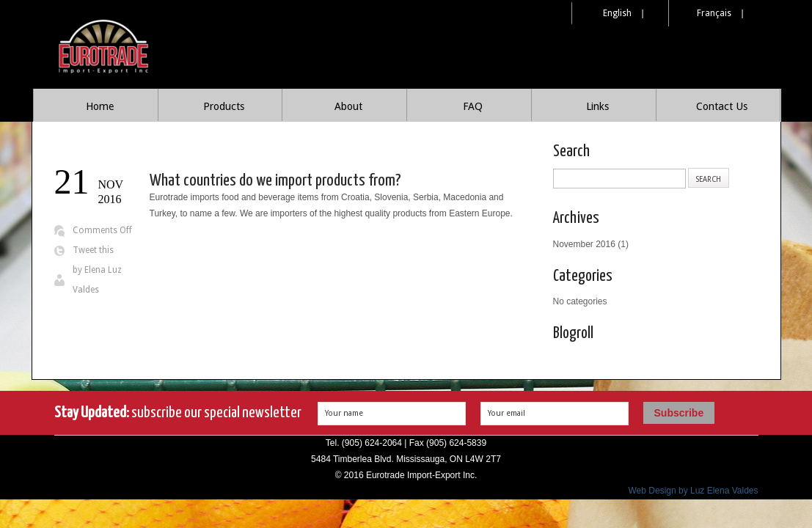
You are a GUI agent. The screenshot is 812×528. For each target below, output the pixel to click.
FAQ (473, 106)
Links (597, 106)
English (617, 13)
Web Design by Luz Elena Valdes (694, 491)
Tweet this (93, 250)
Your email (506, 413)
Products (224, 106)
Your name (344, 413)
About (348, 106)
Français (714, 13)
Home (100, 106)
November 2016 (584, 244)
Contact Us (722, 106)
